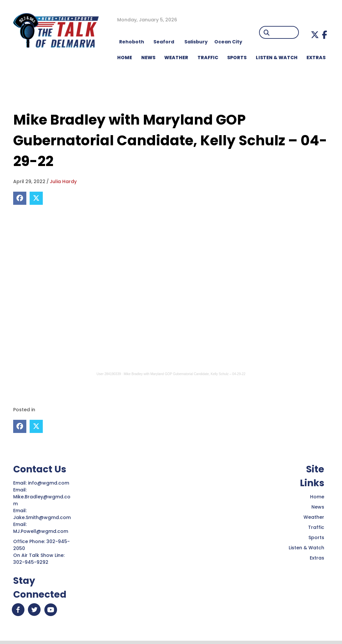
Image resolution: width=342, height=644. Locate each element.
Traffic (316, 527)
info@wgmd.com (49, 483)
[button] (315, 35)
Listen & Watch (306, 547)
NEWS (148, 58)
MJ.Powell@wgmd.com (42, 531)
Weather (314, 517)
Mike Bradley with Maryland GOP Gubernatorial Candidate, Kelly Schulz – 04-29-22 (185, 374)
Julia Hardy (63, 181)
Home (317, 496)
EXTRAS (316, 58)
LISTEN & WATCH (277, 58)
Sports (237, 58)
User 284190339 (109, 374)
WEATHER (176, 58)
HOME (125, 58)
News (318, 507)
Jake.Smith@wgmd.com (43, 517)
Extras (317, 558)
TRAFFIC (208, 58)
